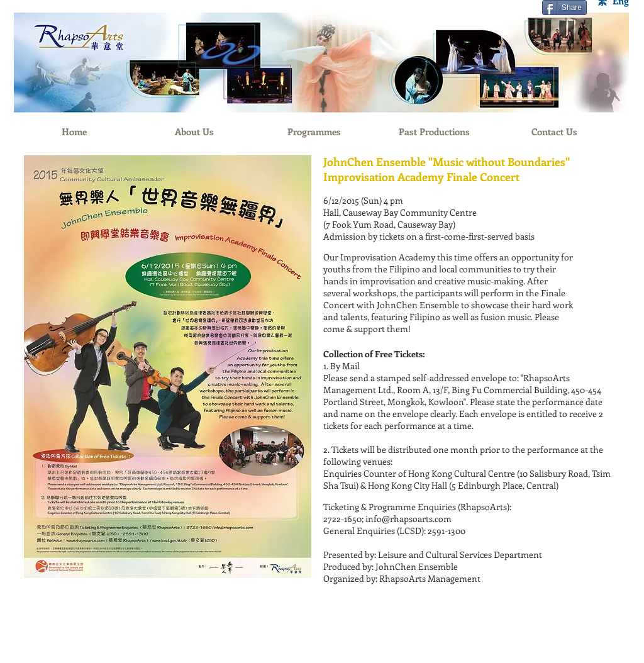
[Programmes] (314, 132)
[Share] (564, 8)
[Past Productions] (434, 132)
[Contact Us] (554, 132)
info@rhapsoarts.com (408, 519)
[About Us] (194, 132)
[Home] (74, 132)
